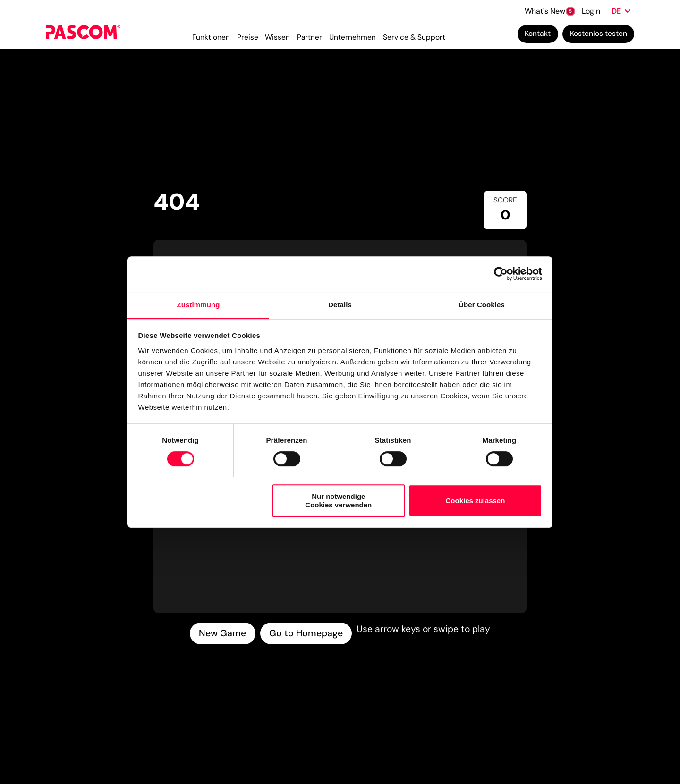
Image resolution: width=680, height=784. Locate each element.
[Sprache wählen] (621, 10)
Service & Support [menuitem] (414, 39)
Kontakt (538, 35)
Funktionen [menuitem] (211, 39)
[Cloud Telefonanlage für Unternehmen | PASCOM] (83, 35)
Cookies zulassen (475, 501)
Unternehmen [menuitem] (353, 39)
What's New (549, 10)
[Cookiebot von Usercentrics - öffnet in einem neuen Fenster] (501, 274)
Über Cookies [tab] (482, 305)
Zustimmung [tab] (199, 305)
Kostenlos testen (599, 35)
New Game (222, 633)
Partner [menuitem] (310, 39)
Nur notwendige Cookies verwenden (338, 500)
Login (591, 10)
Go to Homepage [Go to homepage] (306, 633)
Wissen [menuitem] (277, 39)
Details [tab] (340, 305)
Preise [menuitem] (248, 39)
